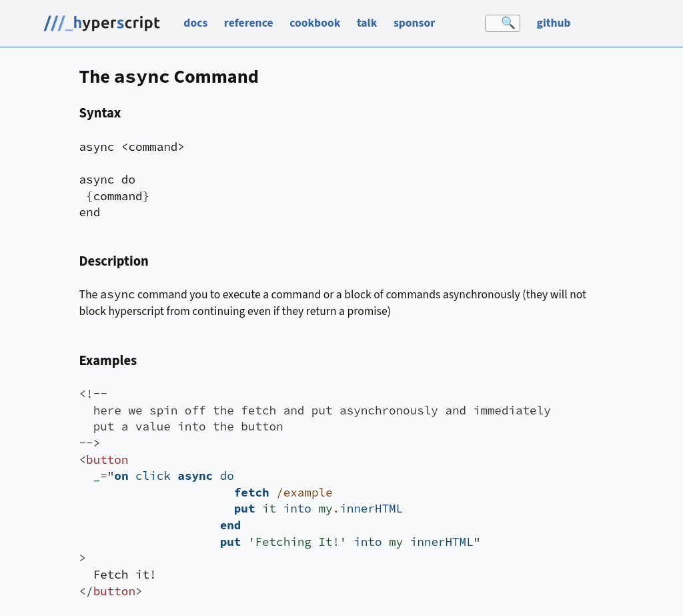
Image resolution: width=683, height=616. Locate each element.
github (554, 23)
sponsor (414, 23)
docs (195, 23)
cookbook (315, 23)
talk (367, 23)
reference (249, 23)
